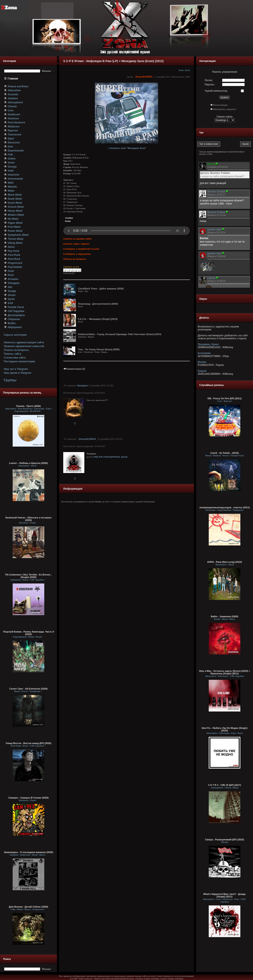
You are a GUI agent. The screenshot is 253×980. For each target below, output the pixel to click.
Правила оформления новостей (24, 346)
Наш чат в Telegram (16, 369)
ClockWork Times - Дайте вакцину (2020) (101, 289)
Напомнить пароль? (225, 109)
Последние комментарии (19, 361)
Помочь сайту (13, 354)
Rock (187, 70)
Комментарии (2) (74, 369)
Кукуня (202, 371)
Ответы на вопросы (16, 350)
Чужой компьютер (216, 91)
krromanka (204, 353)
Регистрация (220, 105)
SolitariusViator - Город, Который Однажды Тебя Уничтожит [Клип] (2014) (120, 334)
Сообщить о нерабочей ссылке (81, 249)
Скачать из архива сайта (77, 239)
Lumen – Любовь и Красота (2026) (28, 463)
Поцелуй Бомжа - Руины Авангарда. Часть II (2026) (28, 633)
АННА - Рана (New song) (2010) (225, 562)
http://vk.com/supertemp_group (111, 457)
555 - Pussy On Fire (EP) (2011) (225, 398)
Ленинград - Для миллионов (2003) (98, 304)
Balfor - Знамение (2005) (225, 616)
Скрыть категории (15, 335)
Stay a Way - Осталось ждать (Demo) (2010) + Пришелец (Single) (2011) (224, 672)
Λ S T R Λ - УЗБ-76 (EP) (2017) (225, 785)
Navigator (83, 386)
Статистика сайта (15, 358)
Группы (10, 380)
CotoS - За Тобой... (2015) (224, 453)
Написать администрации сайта (24, 342)
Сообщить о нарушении (77, 254)
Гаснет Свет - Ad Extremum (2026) (28, 689)
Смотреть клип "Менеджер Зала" (128, 148)
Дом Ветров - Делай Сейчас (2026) (28, 907)
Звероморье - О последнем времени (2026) (28, 852)
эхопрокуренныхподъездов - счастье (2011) (224, 507)
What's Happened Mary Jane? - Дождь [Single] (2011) (224, 895)
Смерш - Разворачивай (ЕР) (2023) (224, 840)
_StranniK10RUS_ (144, 77)
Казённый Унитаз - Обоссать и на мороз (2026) (29, 519)
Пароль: (210, 85)
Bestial (202, 362)
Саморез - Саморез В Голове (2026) (28, 798)
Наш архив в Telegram (17, 373)
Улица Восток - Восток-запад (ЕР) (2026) (29, 743)
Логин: (209, 80)
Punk (181, 70)
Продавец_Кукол (208, 344)
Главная (13, 79)
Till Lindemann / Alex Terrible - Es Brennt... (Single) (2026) (29, 576)
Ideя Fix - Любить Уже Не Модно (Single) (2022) (225, 729)
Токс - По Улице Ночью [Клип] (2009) (99, 349)
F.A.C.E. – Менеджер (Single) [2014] (98, 319)
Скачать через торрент (76, 244)
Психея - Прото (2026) (29, 406)
